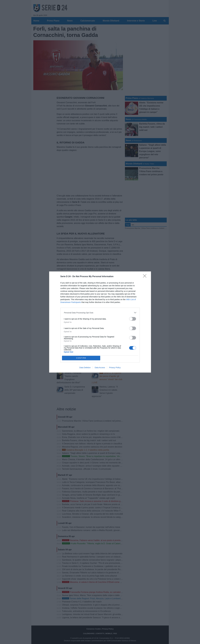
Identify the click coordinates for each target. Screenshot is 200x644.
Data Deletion (85, 368)
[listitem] (100, 313)
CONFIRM (81, 358)
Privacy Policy (115, 368)
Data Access (100, 368)
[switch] (133, 319)
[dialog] (100, 322)
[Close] (146, 277)
